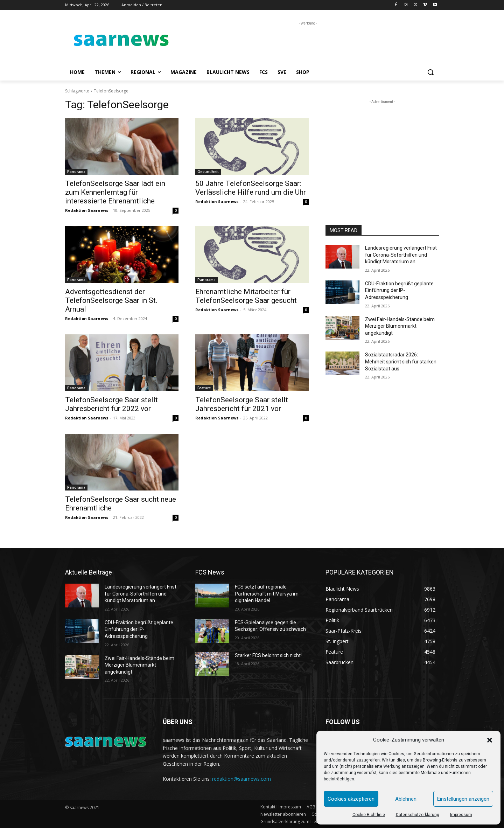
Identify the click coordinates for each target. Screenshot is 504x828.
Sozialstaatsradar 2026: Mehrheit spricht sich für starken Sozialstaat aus (401, 361)
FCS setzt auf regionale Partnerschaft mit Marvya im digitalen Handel (267, 594)
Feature (204, 388)
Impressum (461, 815)
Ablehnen (406, 799)
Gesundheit (208, 172)
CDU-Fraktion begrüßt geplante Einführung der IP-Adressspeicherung (399, 290)
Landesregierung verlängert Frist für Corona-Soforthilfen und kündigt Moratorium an (401, 255)
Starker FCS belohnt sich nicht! (268, 655)
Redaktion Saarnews (87, 210)
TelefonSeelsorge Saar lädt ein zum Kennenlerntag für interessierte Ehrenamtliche (115, 192)
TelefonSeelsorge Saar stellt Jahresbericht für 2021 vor (242, 404)
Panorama (76, 172)
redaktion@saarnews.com (241, 779)
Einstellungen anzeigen (463, 799)
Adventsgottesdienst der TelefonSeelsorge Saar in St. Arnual (111, 300)
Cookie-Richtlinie (369, 815)
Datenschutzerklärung (418, 815)
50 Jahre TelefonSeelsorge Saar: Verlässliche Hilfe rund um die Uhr (251, 188)
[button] (490, 740)
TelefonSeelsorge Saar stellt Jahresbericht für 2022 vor (111, 404)
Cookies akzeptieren (351, 799)
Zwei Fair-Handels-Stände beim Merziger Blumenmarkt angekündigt (400, 326)
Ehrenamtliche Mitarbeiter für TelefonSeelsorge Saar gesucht (246, 296)
